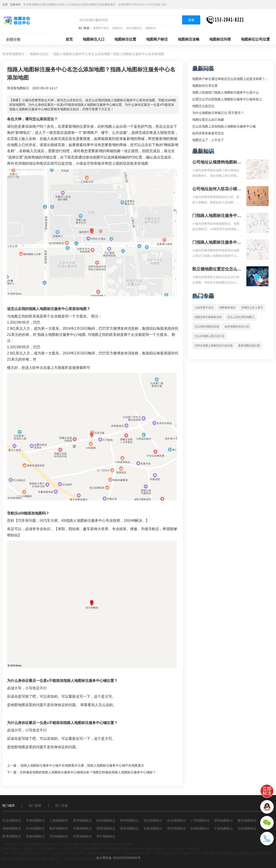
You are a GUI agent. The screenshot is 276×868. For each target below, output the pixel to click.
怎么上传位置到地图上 (241, 317)
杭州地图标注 (106, 820)
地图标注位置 (125, 39)
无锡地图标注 (82, 828)
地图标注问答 (220, 39)
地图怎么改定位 (203, 106)
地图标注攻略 (189, 39)
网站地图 (193, 849)
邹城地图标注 (200, 828)
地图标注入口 (94, 39)
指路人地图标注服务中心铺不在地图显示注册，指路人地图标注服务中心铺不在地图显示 (82, 765)
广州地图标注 (200, 820)
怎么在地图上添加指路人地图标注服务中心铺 (224, 126)
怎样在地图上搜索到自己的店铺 (214, 346)
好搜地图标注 (135, 849)
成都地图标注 (12, 828)
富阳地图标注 (106, 828)
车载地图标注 (12, 849)
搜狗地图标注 (92, 849)
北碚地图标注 (247, 828)
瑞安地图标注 (129, 828)
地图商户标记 (101, 28)
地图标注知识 (39, 54)
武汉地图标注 (153, 820)
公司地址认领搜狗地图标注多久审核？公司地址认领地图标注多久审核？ (217, 163)
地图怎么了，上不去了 (208, 140)
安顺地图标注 (35, 836)
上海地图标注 (59, 820)
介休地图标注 (35, 828)
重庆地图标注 (247, 820)
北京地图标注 (12, 820)
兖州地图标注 (176, 828)
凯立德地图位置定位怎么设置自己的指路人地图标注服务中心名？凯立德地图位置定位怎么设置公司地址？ (217, 269)
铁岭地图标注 (59, 828)
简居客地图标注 (13, 54)
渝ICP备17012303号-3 (79, 859)
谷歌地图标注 (70, 849)
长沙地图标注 (176, 820)
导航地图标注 (113, 849)
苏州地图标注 (82, 820)
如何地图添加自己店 (237, 327)
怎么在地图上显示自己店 (209, 336)
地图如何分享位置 (205, 86)
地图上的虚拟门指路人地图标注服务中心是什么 (226, 92)
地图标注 (118, 28)
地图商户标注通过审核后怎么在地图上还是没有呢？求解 (232, 79)
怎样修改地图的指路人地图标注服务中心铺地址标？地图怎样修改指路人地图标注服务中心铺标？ (88, 772)
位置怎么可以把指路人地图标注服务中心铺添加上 (227, 99)
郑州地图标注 (129, 820)
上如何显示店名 (204, 308)
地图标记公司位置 (255, 39)
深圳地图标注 (224, 820)
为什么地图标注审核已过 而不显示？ (218, 113)
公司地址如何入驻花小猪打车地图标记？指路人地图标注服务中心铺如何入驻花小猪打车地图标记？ (217, 189)
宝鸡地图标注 (59, 836)
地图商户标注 (157, 39)
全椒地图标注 (153, 828)
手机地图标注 (49, 849)
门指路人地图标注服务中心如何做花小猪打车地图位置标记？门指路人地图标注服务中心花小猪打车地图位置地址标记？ (217, 216)
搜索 (191, 20)
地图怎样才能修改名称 (208, 317)
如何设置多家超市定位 (208, 133)
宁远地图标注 (224, 828)
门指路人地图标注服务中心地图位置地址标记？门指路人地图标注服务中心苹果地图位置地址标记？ (217, 243)
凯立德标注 (176, 849)
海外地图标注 (134, 28)
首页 (69, 39)
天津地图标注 (35, 820)
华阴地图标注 (82, 836)
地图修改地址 (227, 308)
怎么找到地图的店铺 (207, 327)
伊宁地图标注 (106, 836)
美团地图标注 (157, 849)
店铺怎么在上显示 (252, 308)
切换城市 (15, 5)
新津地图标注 (12, 836)
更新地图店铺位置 (249, 346)
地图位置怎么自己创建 (208, 120)
